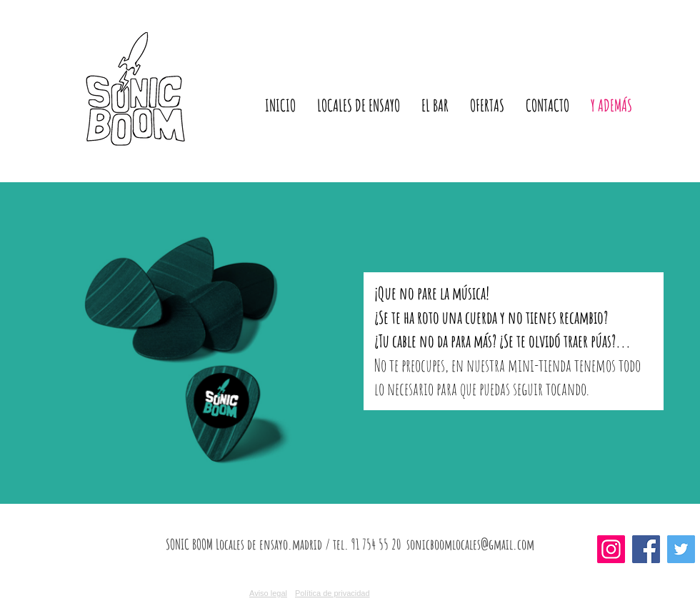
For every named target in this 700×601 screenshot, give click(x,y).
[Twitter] (681, 549)
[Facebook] (646, 549)
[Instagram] (611, 549)
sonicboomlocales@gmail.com (470, 544)
